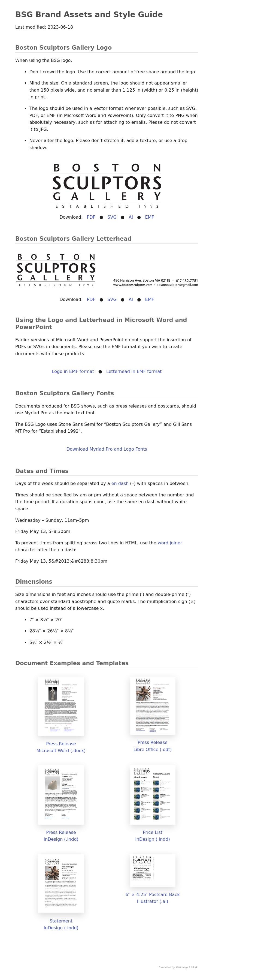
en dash (120, 483)
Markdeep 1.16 (185, 968)
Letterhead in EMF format (134, 371)
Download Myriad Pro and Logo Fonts (107, 449)
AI (131, 217)
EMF (149, 217)
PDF (91, 217)
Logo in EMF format (73, 371)
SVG (112, 217)
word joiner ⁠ (171, 543)
